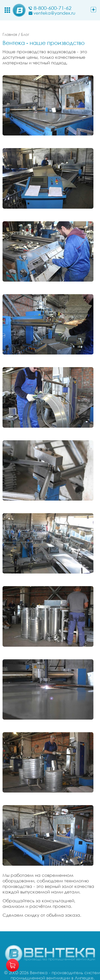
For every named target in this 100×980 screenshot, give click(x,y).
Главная (10, 34)
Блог (25, 34)
